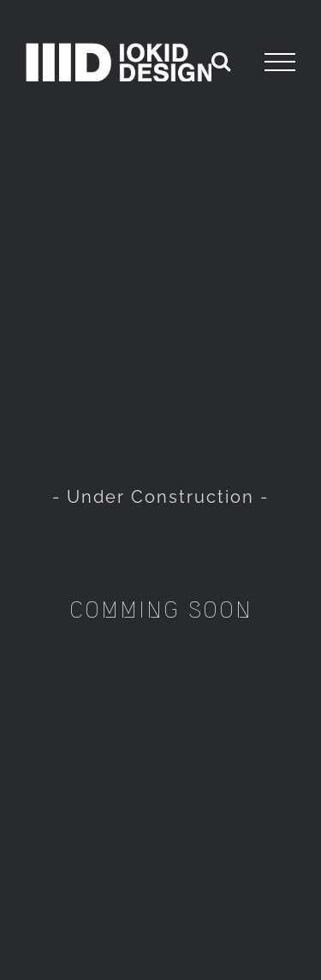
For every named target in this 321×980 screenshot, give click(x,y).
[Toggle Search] (221, 61)
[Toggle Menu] (280, 63)
